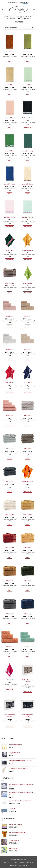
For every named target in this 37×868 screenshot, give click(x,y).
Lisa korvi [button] (27, 128)
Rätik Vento (28, 647)
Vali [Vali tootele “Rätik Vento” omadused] (27, 656)
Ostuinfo (22, 862)
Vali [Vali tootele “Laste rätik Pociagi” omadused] (27, 161)
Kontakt (15, 862)
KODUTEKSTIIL (17, 16)
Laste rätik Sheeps (28, 184)
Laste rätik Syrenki (10, 217)
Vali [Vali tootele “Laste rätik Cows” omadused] (10, 61)
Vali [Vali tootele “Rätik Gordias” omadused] (10, 293)
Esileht (6, 16)
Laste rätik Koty (10, 85)
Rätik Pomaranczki (28, 481)
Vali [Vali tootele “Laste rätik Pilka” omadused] (10, 161)
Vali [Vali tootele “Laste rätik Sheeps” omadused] (27, 194)
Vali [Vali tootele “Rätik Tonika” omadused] (10, 656)
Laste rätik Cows (9, 52)
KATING (24, 859)
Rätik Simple (27, 548)
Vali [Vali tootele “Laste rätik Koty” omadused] (10, 94)
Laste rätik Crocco (27, 52)
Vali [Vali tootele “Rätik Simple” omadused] (27, 557)
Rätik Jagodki (28, 382)
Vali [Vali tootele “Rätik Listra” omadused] (27, 425)
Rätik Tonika (9, 647)
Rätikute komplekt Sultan (27, 715)
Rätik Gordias (9, 283)
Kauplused (7, 862)
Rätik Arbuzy (9, 250)
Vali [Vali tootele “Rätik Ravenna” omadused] (10, 524)
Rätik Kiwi (9, 415)
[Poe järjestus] (18, 28)
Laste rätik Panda (28, 118)
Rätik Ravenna (9, 515)
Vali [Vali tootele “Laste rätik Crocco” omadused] (27, 61)
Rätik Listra (28, 415)
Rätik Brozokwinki (27, 250)
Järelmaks (30, 862)
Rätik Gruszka (27, 283)
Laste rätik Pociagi (27, 151)
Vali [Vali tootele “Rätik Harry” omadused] (10, 326)
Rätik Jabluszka (9, 382)
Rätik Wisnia (9, 680)
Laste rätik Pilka (9, 151)
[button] (2, 9)
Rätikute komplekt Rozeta (27, 681)
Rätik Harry (9, 316)
